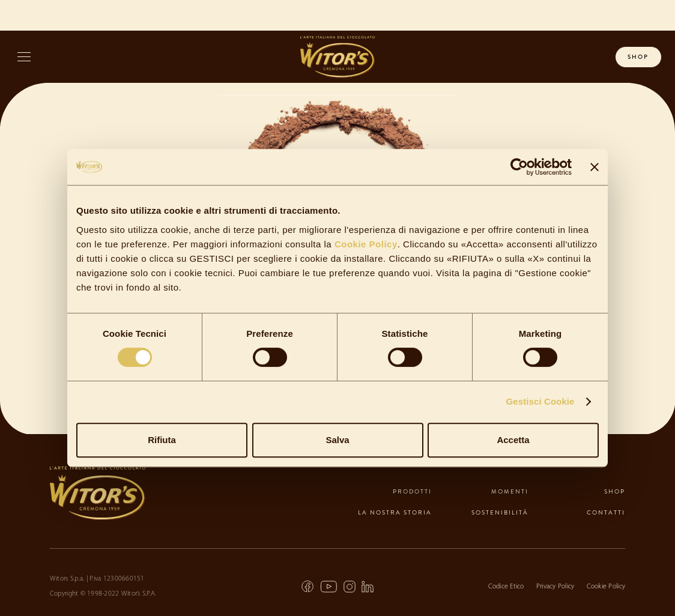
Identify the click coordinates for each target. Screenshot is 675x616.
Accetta (513, 440)
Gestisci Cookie (540, 401)
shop (638, 57)
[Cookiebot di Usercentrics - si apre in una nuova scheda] (519, 167)
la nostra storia (395, 512)
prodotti (412, 491)
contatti (606, 512)
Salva (337, 440)
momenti (510, 491)
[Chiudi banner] (595, 167)
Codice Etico (506, 587)
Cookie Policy (365, 244)
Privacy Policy (555, 587)
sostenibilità (500, 512)
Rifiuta (162, 440)
